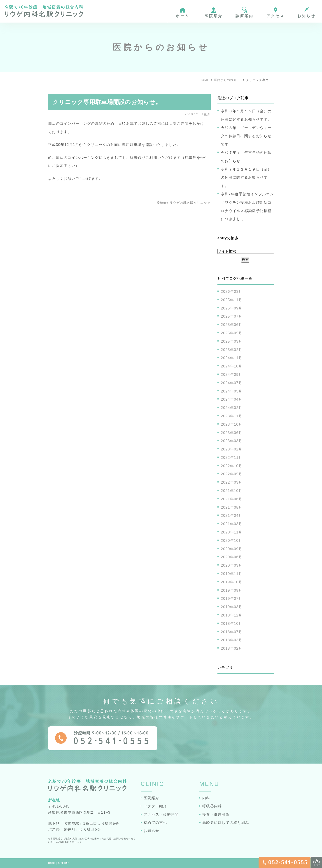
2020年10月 (232, 541)
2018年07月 (232, 632)
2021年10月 (232, 491)
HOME (52, 863)
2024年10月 (232, 366)
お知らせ (151, 831)
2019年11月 (232, 574)
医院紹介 (151, 798)
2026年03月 (232, 292)
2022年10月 (232, 466)
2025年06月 (232, 325)
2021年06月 (232, 499)
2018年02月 (232, 648)
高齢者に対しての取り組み (226, 823)
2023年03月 (232, 441)
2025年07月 (232, 316)
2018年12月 (232, 615)
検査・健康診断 (216, 814)
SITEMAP (64, 863)
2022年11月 (232, 458)
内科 (206, 798)
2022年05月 (232, 474)
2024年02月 (232, 408)
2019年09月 (232, 590)
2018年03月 (232, 640)
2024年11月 (232, 358)
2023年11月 (232, 416)
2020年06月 (232, 557)
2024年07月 (232, 383)
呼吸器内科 (212, 806)
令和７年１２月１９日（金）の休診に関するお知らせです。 (246, 178)
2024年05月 (232, 391)
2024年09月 (232, 375)
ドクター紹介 (155, 806)
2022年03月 (232, 482)
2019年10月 (232, 582)
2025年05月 (232, 333)
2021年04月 (232, 516)
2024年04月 (232, 399)
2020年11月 (232, 532)
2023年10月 (232, 424)
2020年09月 (232, 549)
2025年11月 (232, 300)
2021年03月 (232, 524)
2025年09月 (232, 308)
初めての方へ (155, 823)
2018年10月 (232, 624)
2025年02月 (232, 350)
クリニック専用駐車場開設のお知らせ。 (107, 102)
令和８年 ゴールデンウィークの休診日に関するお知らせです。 (246, 136)
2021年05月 (232, 507)
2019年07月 (232, 599)
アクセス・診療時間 (161, 814)
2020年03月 (232, 565)
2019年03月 (232, 607)
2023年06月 (232, 433)
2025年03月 (232, 341)
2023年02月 (232, 449)
